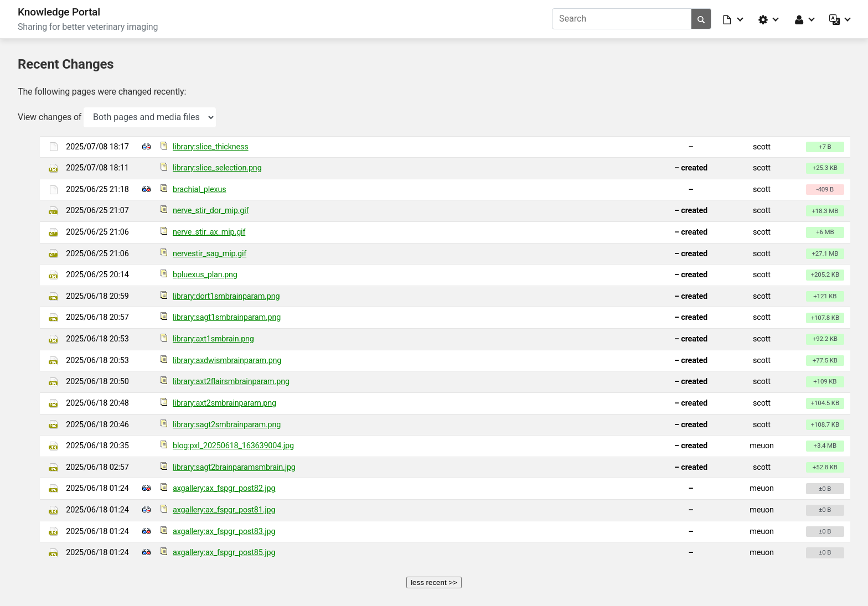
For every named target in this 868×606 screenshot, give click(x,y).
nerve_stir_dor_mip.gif (211, 211)
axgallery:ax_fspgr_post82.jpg (224, 488)
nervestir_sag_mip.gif (210, 254)
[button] (733, 19)
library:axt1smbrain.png (213, 339)
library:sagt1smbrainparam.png (227, 317)
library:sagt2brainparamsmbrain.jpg (234, 467)
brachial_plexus (200, 190)
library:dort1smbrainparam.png (226, 296)
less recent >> (434, 582)
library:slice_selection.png (217, 168)
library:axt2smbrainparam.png (224, 403)
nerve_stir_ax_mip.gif (209, 232)
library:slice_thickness (211, 147)
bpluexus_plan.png (205, 275)
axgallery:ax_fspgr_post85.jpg (224, 553)
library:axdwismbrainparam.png (227, 361)
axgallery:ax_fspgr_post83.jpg (224, 532)
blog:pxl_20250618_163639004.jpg (233, 446)
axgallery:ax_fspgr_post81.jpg (224, 510)
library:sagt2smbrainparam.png (227, 425)
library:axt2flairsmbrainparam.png (231, 382)
